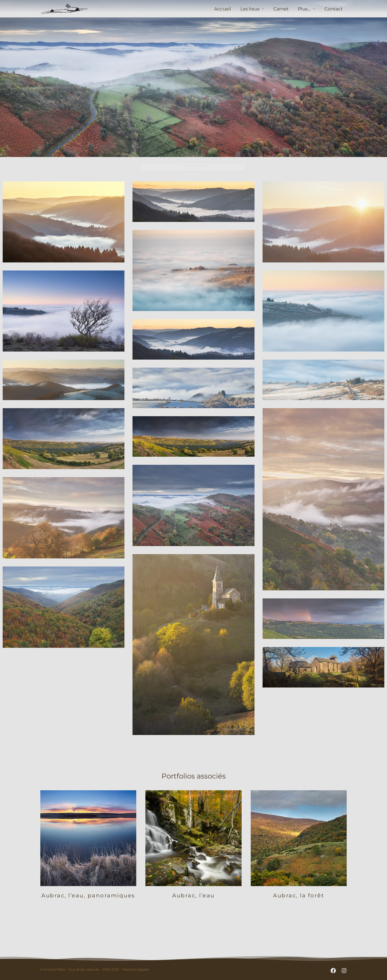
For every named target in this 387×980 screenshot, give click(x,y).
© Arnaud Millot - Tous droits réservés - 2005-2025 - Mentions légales (95, 969)
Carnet (281, 9)
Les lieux (250, 9)
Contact (334, 9)
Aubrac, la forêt (299, 895)
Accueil (223, 9)
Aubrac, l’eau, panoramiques (88, 895)
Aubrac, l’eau (193, 895)
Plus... (304, 9)
